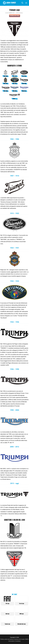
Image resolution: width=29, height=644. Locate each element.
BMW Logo (22, 614)
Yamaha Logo (7, 624)
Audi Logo (7, 614)
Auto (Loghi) (19, 13)
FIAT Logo (7, 604)
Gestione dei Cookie (19, 639)
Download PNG (14, 16)
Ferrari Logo (22, 604)
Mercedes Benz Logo (22, 624)
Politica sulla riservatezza (7, 639)
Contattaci (18, 641)
